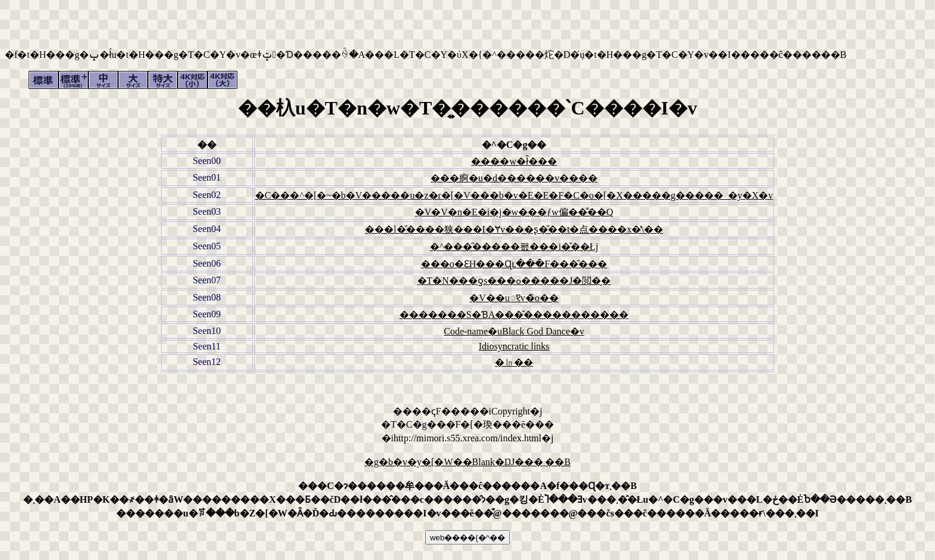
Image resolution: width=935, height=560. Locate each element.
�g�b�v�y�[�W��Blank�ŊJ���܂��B (467, 462)
